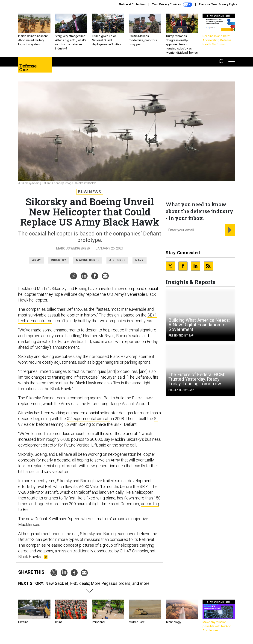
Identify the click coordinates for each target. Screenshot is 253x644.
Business (90, 192)
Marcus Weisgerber (73, 248)
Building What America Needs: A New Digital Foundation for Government (199, 325)
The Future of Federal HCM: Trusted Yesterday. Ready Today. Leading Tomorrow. (197, 379)
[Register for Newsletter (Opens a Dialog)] (230, 230)
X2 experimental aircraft (88, 419)
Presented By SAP (181, 336)
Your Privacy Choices (172, 5)
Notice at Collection (132, 4)
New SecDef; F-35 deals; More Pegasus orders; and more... (99, 583)
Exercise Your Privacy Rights (218, 4)
